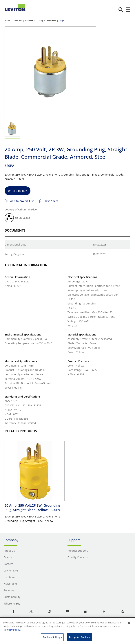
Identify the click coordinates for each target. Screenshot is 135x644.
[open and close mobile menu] (128, 9)
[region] (67, 631)
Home (8, 21)
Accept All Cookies (79, 637)
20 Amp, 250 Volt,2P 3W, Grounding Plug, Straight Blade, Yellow (32, 508)
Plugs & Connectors (47, 21)
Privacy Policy (12, 630)
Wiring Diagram (14, 254)
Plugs (62, 21)
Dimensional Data (15, 245)
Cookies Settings (52, 637)
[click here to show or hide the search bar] (121, 10)
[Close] (129, 623)
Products (18, 21)
